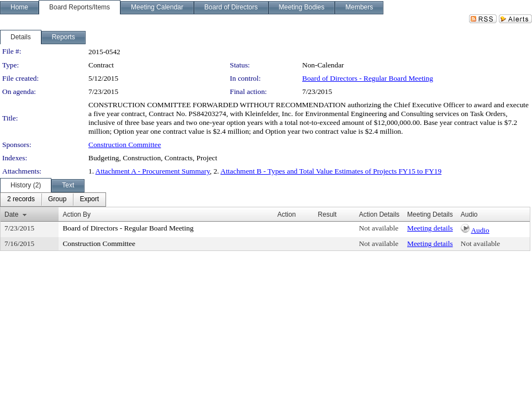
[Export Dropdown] (89, 200)
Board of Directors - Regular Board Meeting (368, 78)
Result (327, 214)
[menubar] (53, 200)
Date (11, 214)
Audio (480, 230)
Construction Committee (125, 145)
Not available (379, 228)
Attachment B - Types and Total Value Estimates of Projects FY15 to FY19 (331, 171)
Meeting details (430, 228)
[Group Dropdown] (57, 200)
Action (286, 214)
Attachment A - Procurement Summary (153, 171)
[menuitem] (21, 200)
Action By (77, 214)
